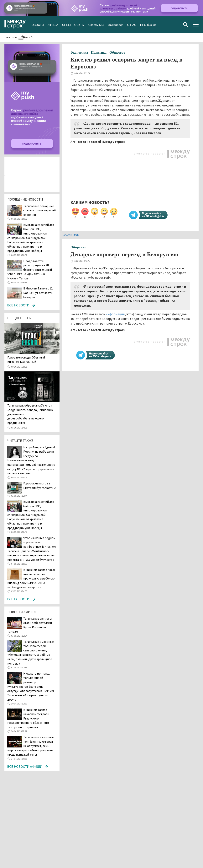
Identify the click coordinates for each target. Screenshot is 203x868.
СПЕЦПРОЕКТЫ (73, 24)
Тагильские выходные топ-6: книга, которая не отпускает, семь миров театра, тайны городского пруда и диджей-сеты (31, 746)
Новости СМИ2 (70, 235)
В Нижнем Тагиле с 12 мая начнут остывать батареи (38, 293)
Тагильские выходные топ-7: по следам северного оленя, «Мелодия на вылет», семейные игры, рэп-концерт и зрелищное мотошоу (31, 652)
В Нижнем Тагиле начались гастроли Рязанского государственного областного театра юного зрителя (28, 718)
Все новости (18, 305)
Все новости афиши (25, 766)
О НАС (132, 24)
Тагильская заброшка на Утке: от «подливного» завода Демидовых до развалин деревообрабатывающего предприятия (30, 414)
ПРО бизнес (148, 24)
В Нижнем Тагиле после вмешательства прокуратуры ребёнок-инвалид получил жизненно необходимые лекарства (31, 578)
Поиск (186, 25)
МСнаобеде (115, 24)
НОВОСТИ (37, 24)
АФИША (53, 24)
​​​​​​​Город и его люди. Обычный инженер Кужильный (26, 359)
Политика (99, 52)
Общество (117, 52)
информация (115, 314)
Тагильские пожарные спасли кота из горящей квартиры (39, 210)
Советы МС (96, 24)
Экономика (79, 52)
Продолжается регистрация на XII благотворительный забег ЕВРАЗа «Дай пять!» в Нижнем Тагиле (30, 270)
